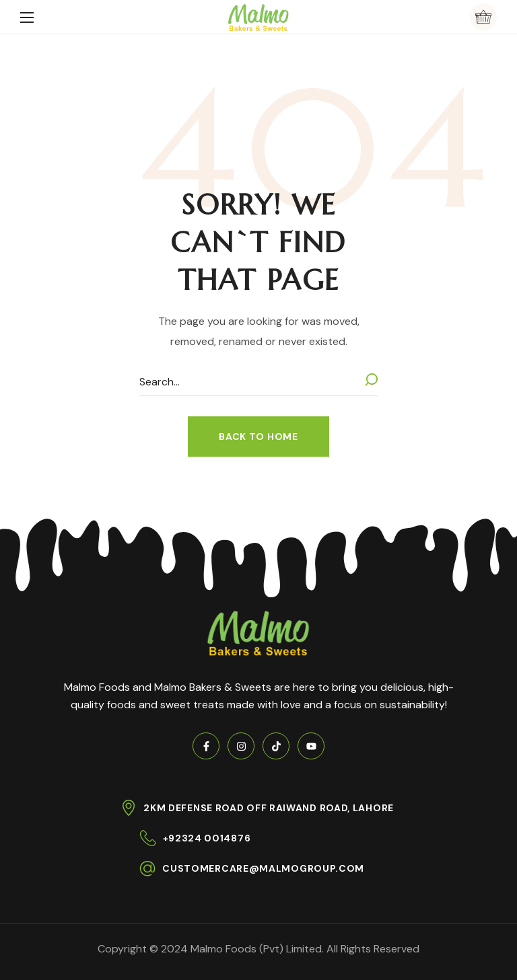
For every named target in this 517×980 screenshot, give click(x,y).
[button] (483, 17)
